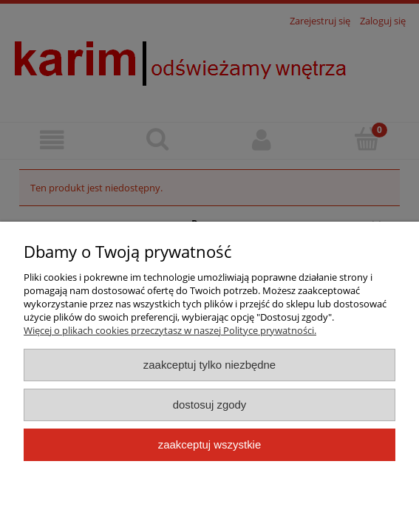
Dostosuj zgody (210, 405)
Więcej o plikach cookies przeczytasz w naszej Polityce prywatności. (170, 330)
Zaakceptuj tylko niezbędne (209, 365)
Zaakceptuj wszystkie (209, 444)
